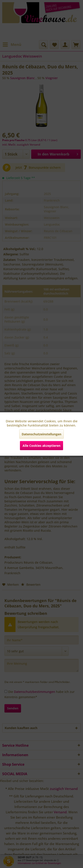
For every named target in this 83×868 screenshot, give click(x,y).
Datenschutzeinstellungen (41, 434)
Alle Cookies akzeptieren (41, 446)
